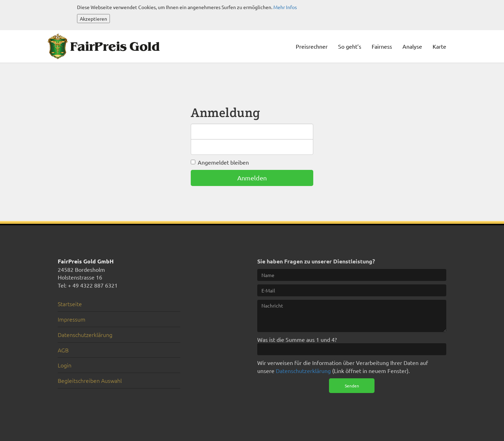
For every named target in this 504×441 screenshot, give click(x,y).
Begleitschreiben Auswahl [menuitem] (90, 380)
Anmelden (252, 178)
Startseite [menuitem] (70, 304)
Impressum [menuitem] (72, 319)
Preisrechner (312, 46)
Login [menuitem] (65, 365)
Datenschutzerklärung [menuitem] (85, 335)
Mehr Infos (285, 7)
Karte (439, 46)
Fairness (382, 46)
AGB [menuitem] (63, 350)
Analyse (412, 46)
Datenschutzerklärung (303, 371)
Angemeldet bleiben (223, 162)
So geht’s (350, 46)
